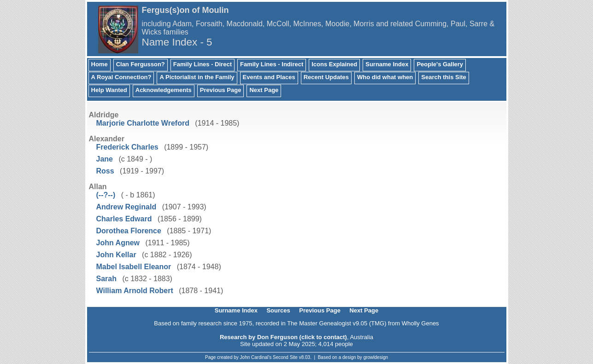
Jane (105, 159)
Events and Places (269, 77)
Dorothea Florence (129, 231)
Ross (105, 171)
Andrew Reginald (126, 207)
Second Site (285, 357)
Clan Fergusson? (141, 64)
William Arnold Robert (135, 291)
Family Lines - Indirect (272, 64)
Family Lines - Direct (203, 64)
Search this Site (444, 77)
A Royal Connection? (121, 77)
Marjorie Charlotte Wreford (143, 123)
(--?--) (106, 195)
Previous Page (221, 90)
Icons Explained (334, 64)
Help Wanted (109, 90)
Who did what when (385, 77)
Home (100, 64)
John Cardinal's (256, 357)
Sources (278, 310)
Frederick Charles (127, 147)
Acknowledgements (164, 90)
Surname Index (387, 64)
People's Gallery (440, 64)
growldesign (376, 357)
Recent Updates (326, 77)
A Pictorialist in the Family (197, 77)
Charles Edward (124, 219)
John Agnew (118, 243)
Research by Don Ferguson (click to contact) (283, 337)
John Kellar (116, 255)
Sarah (106, 279)
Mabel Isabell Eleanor (134, 267)
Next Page (264, 90)
